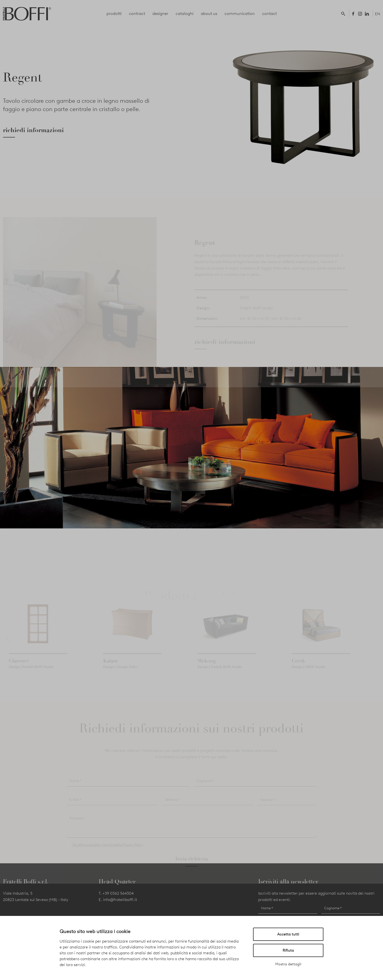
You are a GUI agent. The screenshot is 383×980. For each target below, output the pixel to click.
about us (209, 13)
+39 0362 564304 (118, 893)
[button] (344, 13)
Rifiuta (288, 950)
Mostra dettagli (288, 964)
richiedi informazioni (33, 130)
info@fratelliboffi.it (120, 900)
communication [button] (240, 13)
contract (137, 13)
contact (269, 13)
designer (160, 13)
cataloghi (185, 13)
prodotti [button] (114, 13)
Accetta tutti (288, 934)
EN (378, 14)
